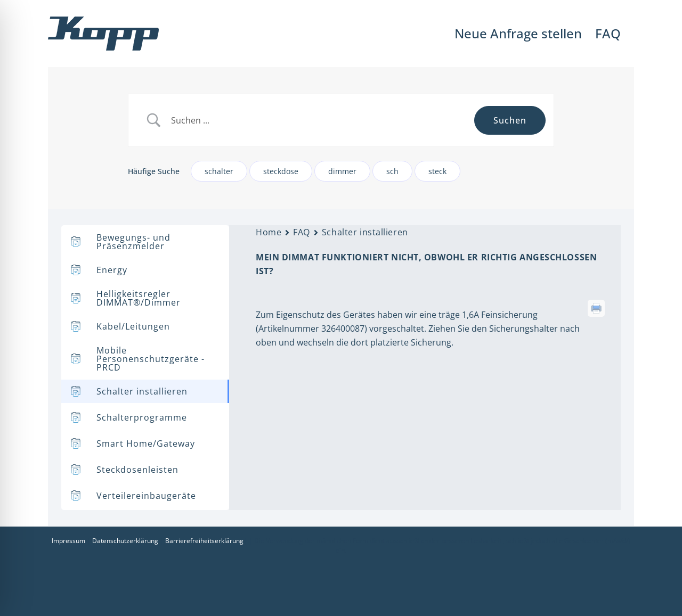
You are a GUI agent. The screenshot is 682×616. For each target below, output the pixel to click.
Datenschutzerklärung (125, 541)
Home (269, 232)
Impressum (68, 541)
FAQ (302, 232)
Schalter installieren (365, 232)
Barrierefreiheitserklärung (204, 541)
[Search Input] (319, 121)
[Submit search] (510, 120)
